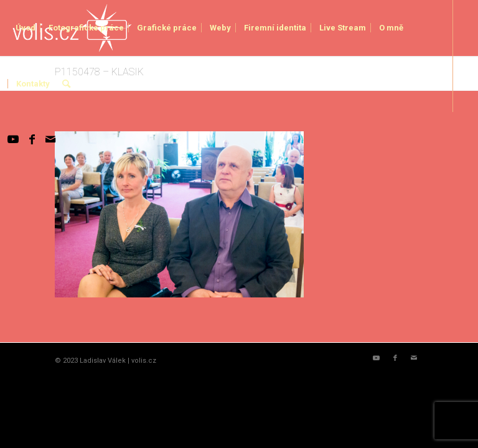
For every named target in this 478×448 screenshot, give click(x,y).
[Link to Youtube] (13, 139)
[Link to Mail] (50, 139)
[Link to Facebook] (32, 139)
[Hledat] (66, 84)
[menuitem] (26, 28)
